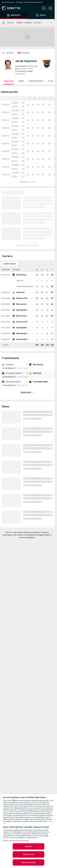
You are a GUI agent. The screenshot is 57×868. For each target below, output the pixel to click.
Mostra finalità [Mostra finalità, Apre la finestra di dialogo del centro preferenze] (28, 862)
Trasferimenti (36, 81)
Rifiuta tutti (29, 854)
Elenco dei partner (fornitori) (16, 841)
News (21, 81)
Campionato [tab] (10, 264)
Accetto (29, 846)
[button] (44, 8)
